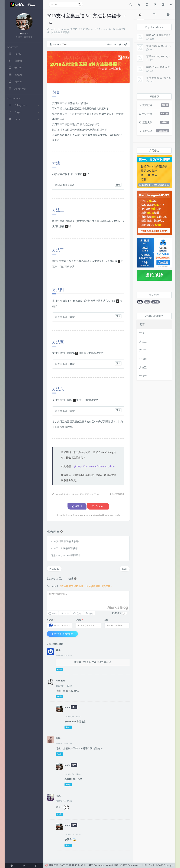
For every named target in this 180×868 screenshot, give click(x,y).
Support (98, 506)
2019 (140, 302)
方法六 (143, 376)
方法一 (143, 333)
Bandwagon (134, 865)
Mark (53, 29)
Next (125, 569)
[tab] (140, 14)
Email (79, 620)
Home (54, 44)
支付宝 (155, 302)
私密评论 (117, 613)
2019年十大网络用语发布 (64, 548)
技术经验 (55, 32)
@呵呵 (68, 779)
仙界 (58, 796)
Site (106, 620)
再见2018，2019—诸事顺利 (65, 555)
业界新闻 (65, 32)
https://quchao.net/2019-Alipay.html (96, 466)
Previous (54, 569)
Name (51, 620)
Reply (59, 669)
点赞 (77, 506)
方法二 (143, 342)
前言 (142, 324)
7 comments (105, 29)
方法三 (143, 350)
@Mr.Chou (70, 722)
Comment (80, 586)
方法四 (143, 359)
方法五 (143, 367)
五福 (147, 302)
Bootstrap (99, 865)
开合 (118, 185)
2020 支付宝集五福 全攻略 (65, 541)
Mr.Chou (60, 681)
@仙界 (68, 839)
